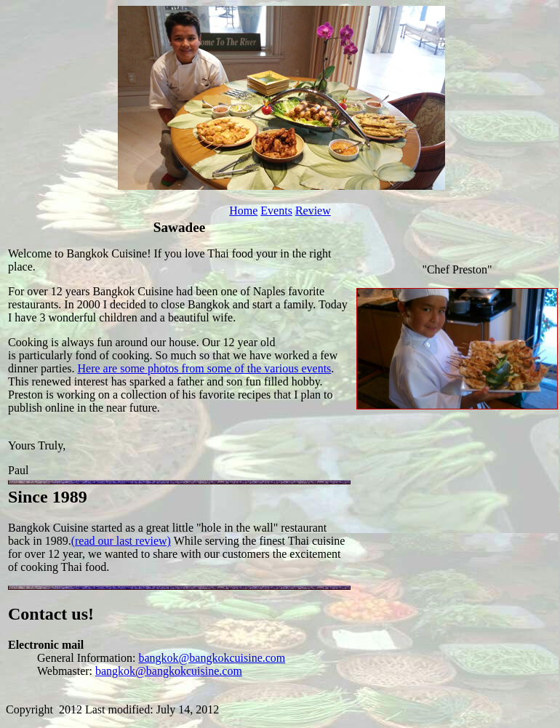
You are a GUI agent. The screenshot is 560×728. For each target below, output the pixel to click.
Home (243, 211)
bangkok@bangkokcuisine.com (212, 658)
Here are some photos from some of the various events (205, 368)
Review (313, 211)
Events (276, 211)
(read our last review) (121, 541)
